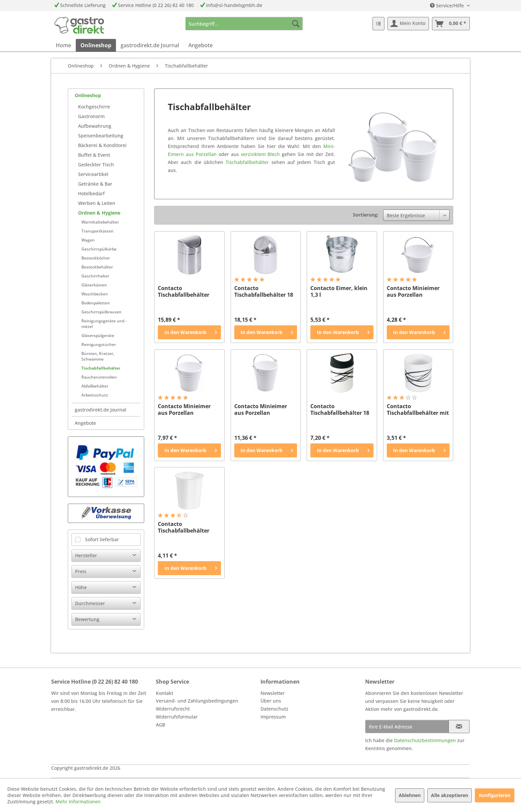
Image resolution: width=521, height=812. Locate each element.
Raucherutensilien (99, 377)
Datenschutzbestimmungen (425, 740)
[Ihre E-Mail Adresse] (407, 727)
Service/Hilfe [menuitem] (448, 5)
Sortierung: (366, 215)
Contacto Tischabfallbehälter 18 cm (264, 291)
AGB (160, 725)
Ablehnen (410, 795)
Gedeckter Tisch (96, 164)
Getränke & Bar (95, 184)
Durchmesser (90, 603)
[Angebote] (201, 45)
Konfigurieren (495, 795)
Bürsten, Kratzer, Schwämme (98, 356)
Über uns (271, 701)
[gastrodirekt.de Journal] (150, 45)
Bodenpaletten (96, 303)
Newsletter (273, 693)
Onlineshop (88, 95)
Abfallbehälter (95, 386)
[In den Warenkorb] (189, 332)
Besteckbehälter (97, 267)
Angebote (85, 423)
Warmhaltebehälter (100, 222)
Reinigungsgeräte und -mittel (104, 324)
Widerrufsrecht (173, 709)
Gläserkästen (94, 285)
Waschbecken (95, 294)
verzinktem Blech (260, 154)
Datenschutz (274, 709)
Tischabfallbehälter (101, 368)
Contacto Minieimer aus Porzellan (413, 291)
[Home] (63, 45)
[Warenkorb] (451, 24)
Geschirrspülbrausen (102, 312)
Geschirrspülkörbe (99, 249)
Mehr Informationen (78, 802)
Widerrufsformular (177, 717)
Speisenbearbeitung (101, 136)
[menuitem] (244, 24)
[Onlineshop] (96, 45)
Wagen (88, 240)
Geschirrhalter (95, 276)
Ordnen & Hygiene (99, 213)
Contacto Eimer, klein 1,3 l (339, 291)
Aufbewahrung (95, 126)
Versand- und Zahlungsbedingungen (197, 701)
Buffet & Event (94, 155)
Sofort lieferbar (102, 539)
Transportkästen (98, 231)
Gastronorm (91, 116)
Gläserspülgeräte (98, 335)
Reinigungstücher (99, 344)
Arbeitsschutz (95, 395)
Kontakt (164, 693)
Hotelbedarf (91, 193)
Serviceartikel (93, 174)
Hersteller (86, 555)
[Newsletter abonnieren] (459, 727)
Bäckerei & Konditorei (102, 145)
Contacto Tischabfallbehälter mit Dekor (418, 409)
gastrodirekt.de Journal (101, 410)
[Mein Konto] (408, 24)
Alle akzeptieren (450, 795)
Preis (81, 571)
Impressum (273, 717)
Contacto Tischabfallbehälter (184, 291)
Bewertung (87, 619)
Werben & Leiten (97, 203)
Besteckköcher (96, 258)
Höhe (81, 587)
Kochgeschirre (94, 107)
